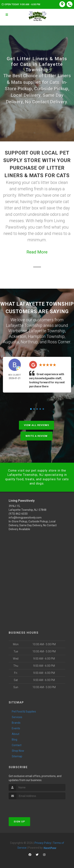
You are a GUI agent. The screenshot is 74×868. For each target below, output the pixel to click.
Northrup (29, 342)
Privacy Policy (43, 843)
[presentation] (29, 806)
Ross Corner (59, 342)
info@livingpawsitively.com (25, 518)
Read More (37, 252)
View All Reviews (37, 425)
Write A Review (37, 436)
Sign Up (19, 822)
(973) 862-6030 (18, 514)
